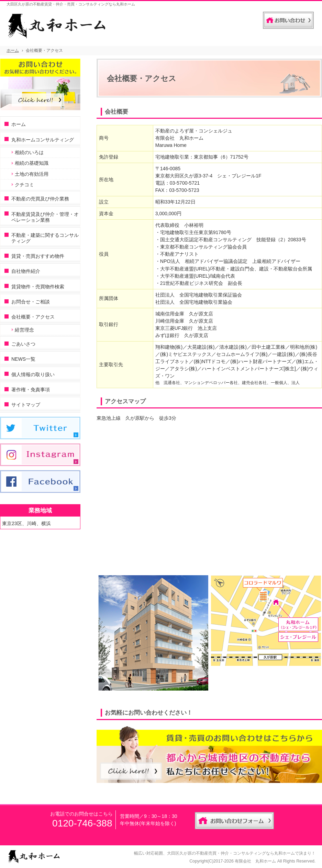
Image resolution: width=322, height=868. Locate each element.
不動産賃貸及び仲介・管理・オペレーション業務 (45, 217)
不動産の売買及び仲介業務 (40, 199)
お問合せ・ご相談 (31, 302)
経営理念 (24, 330)
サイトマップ (26, 405)
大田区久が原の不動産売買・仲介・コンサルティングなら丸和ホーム (231, 853)
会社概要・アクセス (33, 317)
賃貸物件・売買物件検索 (38, 287)
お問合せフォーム (288, 20)
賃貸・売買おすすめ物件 (38, 256)
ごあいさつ (23, 344)
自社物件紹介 (26, 271)
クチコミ (24, 185)
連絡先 (251, 19)
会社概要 (116, 112)
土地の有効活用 (32, 174)
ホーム (19, 124)
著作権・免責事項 (31, 390)
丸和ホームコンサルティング (43, 140)
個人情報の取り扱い (33, 374)
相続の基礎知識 (32, 163)
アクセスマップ (125, 401)
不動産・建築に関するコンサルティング (45, 238)
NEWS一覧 (23, 359)
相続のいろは (29, 152)
